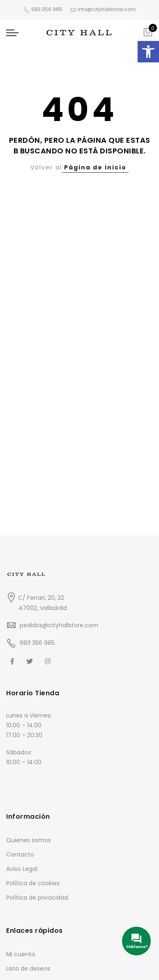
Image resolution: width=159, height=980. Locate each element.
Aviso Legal (22, 869)
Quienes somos (29, 840)
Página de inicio (95, 167)
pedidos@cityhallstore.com (59, 625)
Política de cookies (33, 883)
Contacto (20, 854)
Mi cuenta (21, 954)
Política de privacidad (37, 898)
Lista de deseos (28, 969)
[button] (148, 52)
